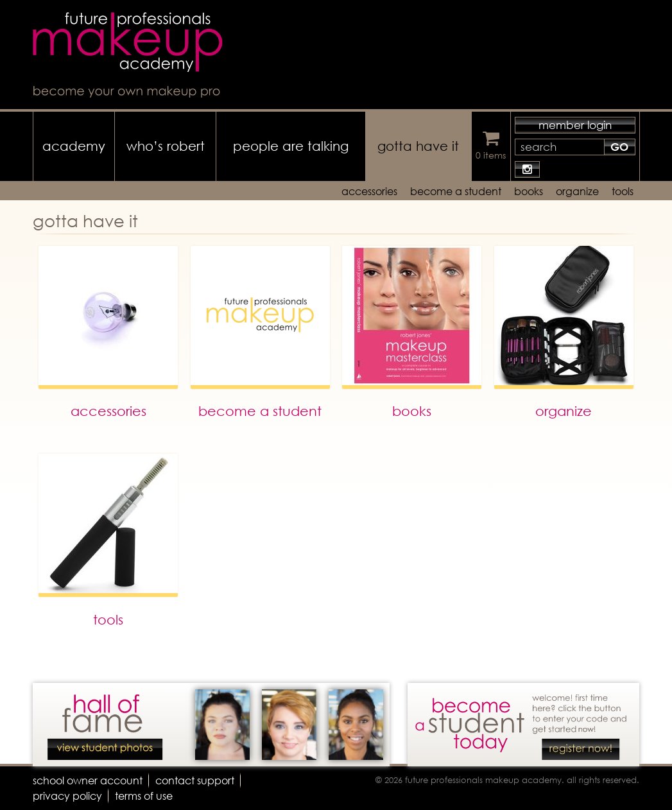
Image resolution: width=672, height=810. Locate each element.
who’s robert (166, 146)
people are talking (291, 146)
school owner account (88, 780)
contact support (195, 780)
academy (74, 146)
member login (575, 125)
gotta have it (418, 146)
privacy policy (67, 796)
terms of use (144, 796)
